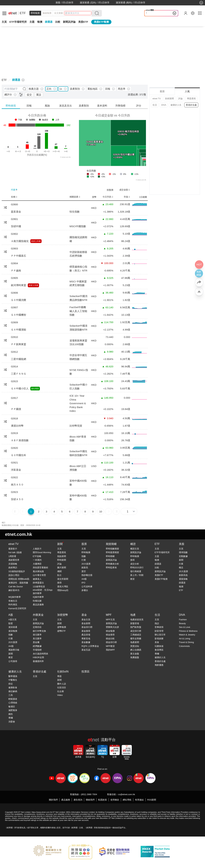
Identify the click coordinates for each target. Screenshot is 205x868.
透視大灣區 (63, 587)
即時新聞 (62, 560)
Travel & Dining (186, 642)
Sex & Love (185, 627)
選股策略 (183, 579)
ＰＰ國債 (16, 409)
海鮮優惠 (159, 665)
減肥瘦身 (13, 710)
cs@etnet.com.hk (126, 794)
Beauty (182, 623)
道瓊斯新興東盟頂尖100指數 (78, 342)
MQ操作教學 (15, 597)
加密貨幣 (63, 615)
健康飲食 (13, 688)
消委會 (12, 722)
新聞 (60, 544)
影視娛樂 (159, 639)
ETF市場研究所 (18, 22)
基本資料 (102, 106)
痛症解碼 (13, 691)
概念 (181, 568)
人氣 (187, 91)
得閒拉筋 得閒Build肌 (19, 579)
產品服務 (66, 800)
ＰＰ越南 (16, 271)
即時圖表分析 (112, 564)
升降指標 (120, 106)
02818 (14, 418)
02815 (14, 381)
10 (101, 511)
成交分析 (135, 564)
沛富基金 (16, 470)
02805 (14, 278)
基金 (84, 615)
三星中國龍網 (19, 359)
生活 (155, 105)
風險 (47, 106)
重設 (39, 95)
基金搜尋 (86, 631)
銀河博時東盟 (19, 285)
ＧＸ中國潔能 (19, 330)
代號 (14, 190)
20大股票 (86, 564)
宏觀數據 (183, 556)
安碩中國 (16, 226)
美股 (182, 544)
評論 (180, 99)
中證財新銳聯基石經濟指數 (78, 254)
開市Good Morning (42, 552)
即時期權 (110, 556)
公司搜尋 (13, 661)
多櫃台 (85, 590)
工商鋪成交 (136, 635)
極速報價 (47, 13)
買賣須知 (135, 646)
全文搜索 (59, 13)
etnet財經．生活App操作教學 (43, 592)
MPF (109, 615)
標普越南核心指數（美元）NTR (78, 269)
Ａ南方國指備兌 (20, 241)
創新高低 (183, 575)
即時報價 (35, 13)
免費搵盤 (135, 657)
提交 (29, 95)
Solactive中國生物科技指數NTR (78, 453)
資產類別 (84, 106)
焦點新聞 (62, 556)
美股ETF (83, 22)
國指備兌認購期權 (78, 239)
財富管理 (159, 631)
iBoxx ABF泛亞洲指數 (78, 468)
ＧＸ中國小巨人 (20, 388)
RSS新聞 (152, 800)
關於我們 (53, 800)
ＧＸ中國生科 (19, 455)
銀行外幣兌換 (39, 631)
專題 (59, 676)
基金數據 (86, 642)
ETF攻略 (37, 556)
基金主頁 (86, 620)
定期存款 (37, 627)
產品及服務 (38, 605)
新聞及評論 (111, 560)
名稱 (14, 197)
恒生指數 (75, 212)
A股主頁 (12, 620)
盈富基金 (16, 212)
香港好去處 (191, 105)
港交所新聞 (63, 579)
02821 (14, 463)
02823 (14, 492)
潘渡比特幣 (17, 426)
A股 (11, 615)
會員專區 (159, 650)
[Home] (13, 13)
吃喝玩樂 (37, 601)
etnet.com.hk (19, 534)
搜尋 (59, 583)
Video (60, 695)
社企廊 (61, 691)
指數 (84, 556)
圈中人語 (62, 684)
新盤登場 (135, 623)
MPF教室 (110, 646)
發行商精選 (136, 571)
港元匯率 (37, 635)
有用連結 (139, 800)
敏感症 (12, 707)
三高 (11, 695)
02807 (14, 307)
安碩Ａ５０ (17, 499)
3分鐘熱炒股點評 (17, 571)
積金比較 (110, 639)
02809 (14, 322)
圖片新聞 (62, 568)
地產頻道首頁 (137, 620)
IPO (83, 583)
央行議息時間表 (40, 654)
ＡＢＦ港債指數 (20, 440)
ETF (23, 13)
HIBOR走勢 (38, 657)
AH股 (84, 579)
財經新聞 (169, 99)
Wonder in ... (154, 13)
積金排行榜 (111, 642)
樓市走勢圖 (136, 639)
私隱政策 (102, 800)
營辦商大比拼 (112, 627)
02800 (14, 204)
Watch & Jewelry (187, 635)
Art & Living (184, 639)
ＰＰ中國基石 (19, 256)
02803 (14, 248)
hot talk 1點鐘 (15, 552)
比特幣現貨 (76, 426)
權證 (133, 544)
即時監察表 (111, 568)
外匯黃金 (38, 615)
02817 (14, 398)
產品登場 (86, 635)
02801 (14, 219)
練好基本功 (14, 590)
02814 (14, 366)
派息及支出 (66, 106)
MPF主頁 (110, 620)
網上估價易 (136, 650)
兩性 (11, 714)
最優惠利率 (38, 661)
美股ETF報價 (101, 22)
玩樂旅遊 (159, 646)
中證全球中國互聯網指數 (78, 357)
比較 (58, 22)
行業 (84, 560)
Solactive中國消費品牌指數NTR (78, 298)
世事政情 (159, 627)
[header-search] (78, 13)
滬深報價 (13, 631)
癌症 (11, 684)
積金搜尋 (110, 635)
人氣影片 (37, 549)
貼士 (59, 575)
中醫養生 (13, 680)
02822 (14, 477)
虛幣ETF (62, 631)
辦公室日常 (160, 635)
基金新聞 (86, 623)
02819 (14, 433)
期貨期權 (111, 544)
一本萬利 (37, 560)
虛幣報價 (62, 627)
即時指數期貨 (112, 549)
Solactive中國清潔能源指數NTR (78, 328)
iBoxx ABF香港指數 (78, 439)
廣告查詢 (78, 800)
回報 (29, 106)
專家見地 (86, 639)
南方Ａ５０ (17, 485)
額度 (11, 623)
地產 (133, 615)
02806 (14, 293)
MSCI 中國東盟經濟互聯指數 (78, 283)
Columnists (184, 646)
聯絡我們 (90, 800)
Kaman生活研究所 (17, 608)
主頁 (4, 22)
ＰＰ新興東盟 (19, 344)
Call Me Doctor (16, 587)
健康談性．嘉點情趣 (18, 583)
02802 (14, 234)
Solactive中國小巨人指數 (78, 387)
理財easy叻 (63, 590)
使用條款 (115, 800)
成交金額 (125, 190)
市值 (127, 197)
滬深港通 (13, 627)
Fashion (183, 620)
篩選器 (49, 22)
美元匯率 (37, 639)
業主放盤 (135, 654)
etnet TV (157, 99)
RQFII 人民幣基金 (90, 646)
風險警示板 (14, 650)
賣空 (84, 571)
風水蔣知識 (38, 571)
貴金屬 (36, 642)
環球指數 (183, 552)
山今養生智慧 (39, 575)
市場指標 (37, 650)
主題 (32, 22)
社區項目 (62, 688)
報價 (157, 560)
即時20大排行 (137, 568)
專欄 (157, 654)
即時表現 (11, 106)
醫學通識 (13, 676)
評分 (139, 106)
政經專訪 (13, 568)
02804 (14, 263)
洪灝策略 (13, 564)
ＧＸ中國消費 (19, 300)
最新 (162, 91)
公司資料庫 (87, 587)
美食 (157, 642)
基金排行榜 (87, 627)
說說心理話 (14, 575)
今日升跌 (108, 197)
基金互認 (86, 650)
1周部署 (12, 556)
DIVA (164, 105)
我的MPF (110, 650)
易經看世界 (14, 560)
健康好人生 (176, 105)
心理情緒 (13, 703)
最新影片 (13, 549)
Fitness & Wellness (188, 631)
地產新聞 (135, 642)
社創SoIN (63, 672)
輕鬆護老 (13, 699)
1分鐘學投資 (39, 587)
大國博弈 (37, 564)
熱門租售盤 (136, 627)
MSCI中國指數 (78, 226)
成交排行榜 (136, 631)
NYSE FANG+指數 (79, 372)
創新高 (85, 568)
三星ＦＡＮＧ (19, 374)
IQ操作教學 (38, 597)
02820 (14, 448)
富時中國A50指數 (78, 483)
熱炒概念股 (87, 575)
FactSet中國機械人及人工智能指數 (78, 311)
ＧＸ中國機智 (19, 315)
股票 (84, 544)
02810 (14, 337)
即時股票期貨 (112, 552)
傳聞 (59, 571)
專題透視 (191, 99)
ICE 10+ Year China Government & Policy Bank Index (78, 403)
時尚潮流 (13, 605)
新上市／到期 (137, 575)
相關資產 (75, 197)
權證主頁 (135, 549)
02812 (14, 352)
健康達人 (37, 579)
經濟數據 (37, 646)
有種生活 (13, 601)
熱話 (157, 623)
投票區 (86, 672)
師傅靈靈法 (38, 583)
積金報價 (110, 631)
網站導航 (127, 800)
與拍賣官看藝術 (40, 568)
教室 (132, 579)
